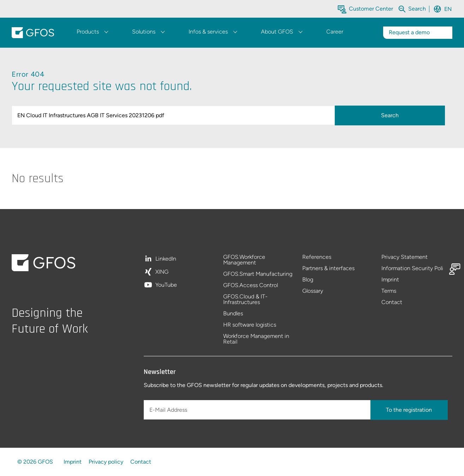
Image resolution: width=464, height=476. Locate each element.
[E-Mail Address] (258, 410)
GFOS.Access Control (251, 285)
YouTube (166, 285)
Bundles (233, 314)
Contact (392, 302)
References (317, 257)
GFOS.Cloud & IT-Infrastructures (245, 300)
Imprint (390, 280)
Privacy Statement (404, 257)
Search (390, 115)
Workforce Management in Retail (256, 339)
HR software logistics (250, 325)
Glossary (313, 291)
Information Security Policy (415, 269)
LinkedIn (166, 259)
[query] (175, 115)
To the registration (409, 410)
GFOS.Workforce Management (244, 260)
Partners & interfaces (328, 269)
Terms (389, 291)
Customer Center (371, 9)
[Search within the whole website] (417, 9)
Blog (308, 280)
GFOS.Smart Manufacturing (258, 274)
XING (162, 272)
